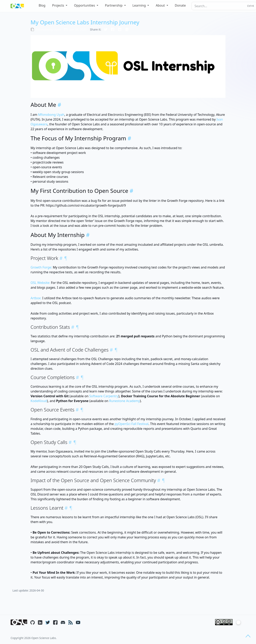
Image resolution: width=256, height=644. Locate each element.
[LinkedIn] (40, 622)
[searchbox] (224, 6)
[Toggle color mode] (241, 622)
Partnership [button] (114, 5)
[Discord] (63, 622)
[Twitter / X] (48, 622)
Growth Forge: (41, 267)
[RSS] (70, 622)
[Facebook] (55, 622)
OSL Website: (40, 283)
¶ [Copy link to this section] (66, 258)
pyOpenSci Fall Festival (132, 424)
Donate (180, 5)
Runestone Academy (125, 401)
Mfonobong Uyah (51, 115)
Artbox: (36, 298)
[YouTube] (78, 622)
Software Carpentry (104, 396)
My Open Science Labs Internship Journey (85, 22)
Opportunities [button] (85, 5)
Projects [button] (59, 5)
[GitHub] (33, 622)
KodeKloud (39, 401)
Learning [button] (139, 5)
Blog (42, 5)
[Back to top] (248, 636)
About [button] (161, 5)
